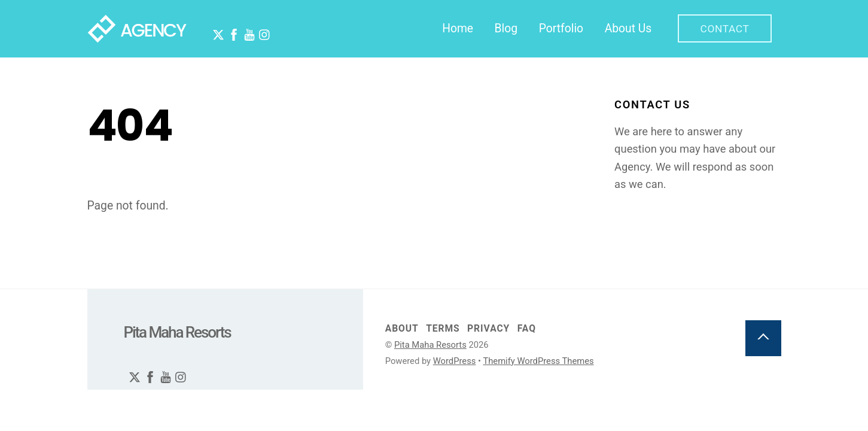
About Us (628, 28)
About (402, 329)
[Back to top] (763, 339)
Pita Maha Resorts (430, 345)
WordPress (455, 362)
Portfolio (561, 28)
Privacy (488, 329)
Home (458, 28)
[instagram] (261, 28)
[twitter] (214, 28)
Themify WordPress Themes (538, 362)
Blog (506, 28)
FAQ (527, 329)
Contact (724, 29)
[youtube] (245, 28)
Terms (443, 329)
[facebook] (230, 28)
